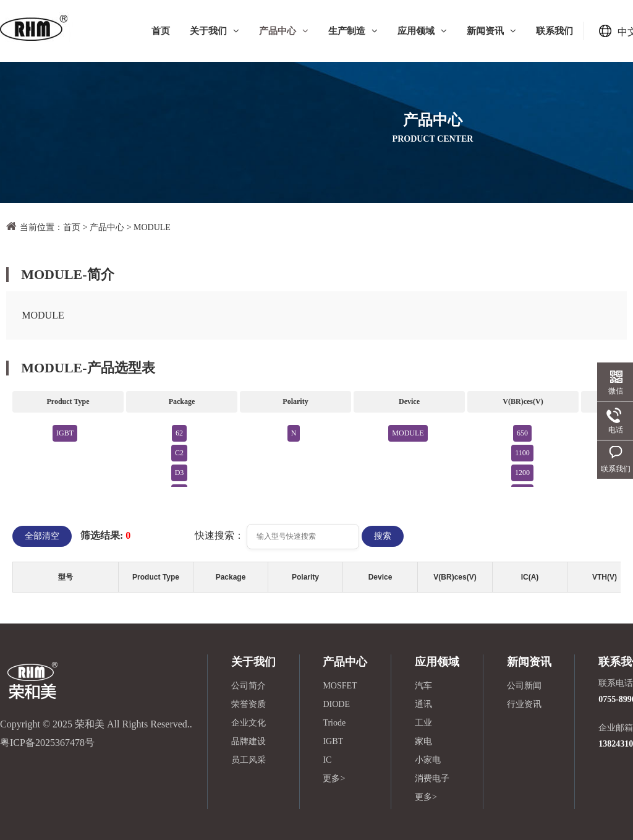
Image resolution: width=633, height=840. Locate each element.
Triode (334, 723)
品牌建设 (249, 741)
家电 (423, 741)
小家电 (428, 760)
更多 (334, 778)
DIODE (336, 704)
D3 (180, 473)
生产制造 (353, 31)
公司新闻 (524, 686)
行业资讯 (524, 704)
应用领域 (422, 31)
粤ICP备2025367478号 (47, 743)
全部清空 (42, 536)
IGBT (65, 433)
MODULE (152, 227)
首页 (161, 31)
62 (179, 433)
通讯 (423, 704)
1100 (522, 453)
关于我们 (215, 31)
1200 (522, 473)
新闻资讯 (491, 31)
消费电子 (432, 778)
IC (327, 760)
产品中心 (284, 31)
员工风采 (249, 760)
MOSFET (340, 686)
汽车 (423, 686)
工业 (423, 723)
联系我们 (554, 31)
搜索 (383, 536)
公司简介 (249, 686)
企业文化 (249, 723)
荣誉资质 (249, 704)
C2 (179, 453)
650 (522, 433)
